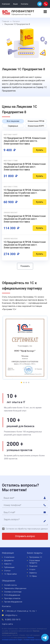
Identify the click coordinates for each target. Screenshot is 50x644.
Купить (40, 150)
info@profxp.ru (11, 615)
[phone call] (46, 4)
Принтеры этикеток (12, 598)
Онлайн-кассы (10, 585)
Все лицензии (13, 121)
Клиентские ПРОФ (36, 121)
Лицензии (33, 566)
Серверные (13, 126)
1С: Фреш (33, 576)
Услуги (32, 569)
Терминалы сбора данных (15, 588)
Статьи (7, 571)
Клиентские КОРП (36, 126)
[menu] (45, 13)
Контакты (25, 4)
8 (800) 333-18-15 (13, 620)
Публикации (9, 567)
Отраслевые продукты (34, 561)
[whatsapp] (40, 4)
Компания (6, 4)
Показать (25, 266)
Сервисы (33, 573)
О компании (9, 557)
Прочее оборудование (13, 602)
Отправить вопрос (25, 536)
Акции (15, 4)
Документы (9, 560)
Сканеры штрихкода (13, 592)
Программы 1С (36, 557)
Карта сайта (7, 624)
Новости (8, 564)
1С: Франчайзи (10, 574)
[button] (21, 383)
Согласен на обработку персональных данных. (27, 529)
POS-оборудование (12, 595)
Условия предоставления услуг (35, 640)
